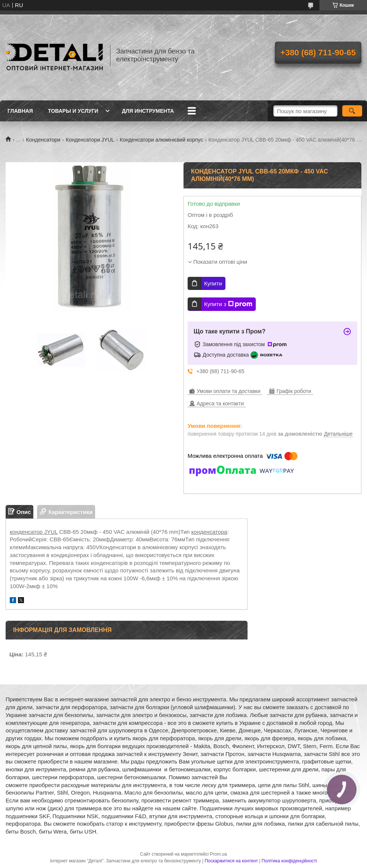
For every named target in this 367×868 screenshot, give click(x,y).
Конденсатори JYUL (90, 140)
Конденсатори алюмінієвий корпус (162, 140)
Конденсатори (43, 140)
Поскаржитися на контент (231, 861)
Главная (20, 111)
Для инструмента (148, 111)
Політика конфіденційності (289, 861)
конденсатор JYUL (34, 532)
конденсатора (209, 532)
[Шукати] (352, 111)
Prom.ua (219, 854)
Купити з (228, 304)
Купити (213, 283)
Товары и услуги (73, 111)
